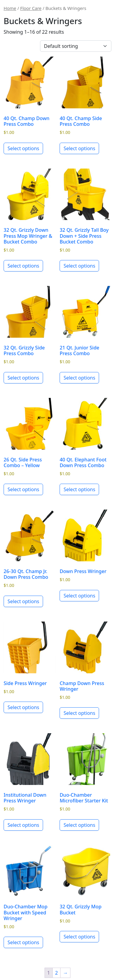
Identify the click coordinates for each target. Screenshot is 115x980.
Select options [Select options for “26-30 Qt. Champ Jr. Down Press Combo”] (23, 601)
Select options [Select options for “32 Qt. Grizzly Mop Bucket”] (79, 937)
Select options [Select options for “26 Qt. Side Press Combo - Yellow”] (23, 489)
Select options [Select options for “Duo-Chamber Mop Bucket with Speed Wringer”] (23, 942)
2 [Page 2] (56, 973)
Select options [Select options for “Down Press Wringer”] (79, 596)
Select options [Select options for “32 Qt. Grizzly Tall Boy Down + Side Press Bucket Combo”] (79, 266)
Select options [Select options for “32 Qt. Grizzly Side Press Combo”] (23, 378)
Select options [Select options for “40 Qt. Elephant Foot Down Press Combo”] (79, 489)
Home (10, 8)
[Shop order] (76, 46)
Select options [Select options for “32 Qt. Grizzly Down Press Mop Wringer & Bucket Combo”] (23, 266)
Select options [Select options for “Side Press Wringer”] (23, 707)
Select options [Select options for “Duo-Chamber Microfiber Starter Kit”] (79, 825)
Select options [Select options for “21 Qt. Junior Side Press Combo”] (79, 378)
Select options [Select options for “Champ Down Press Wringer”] (79, 713)
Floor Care (31, 8)
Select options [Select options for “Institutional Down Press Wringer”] (23, 825)
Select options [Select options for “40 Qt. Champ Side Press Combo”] (79, 148)
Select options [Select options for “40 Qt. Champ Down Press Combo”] (23, 148)
